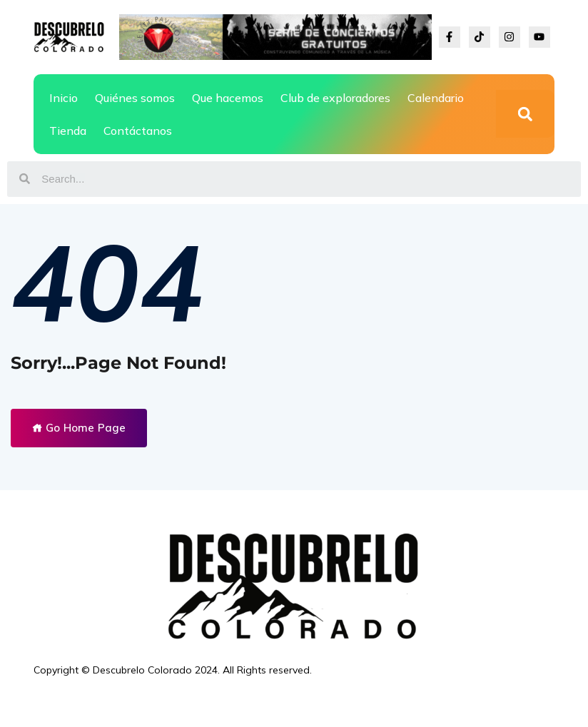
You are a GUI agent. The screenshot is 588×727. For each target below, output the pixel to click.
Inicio (64, 98)
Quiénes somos (135, 98)
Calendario (436, 98)
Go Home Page (79, 428)
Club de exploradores (335, 98)
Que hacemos (228, 98)
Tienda (68, 131)
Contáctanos (138, 131)
